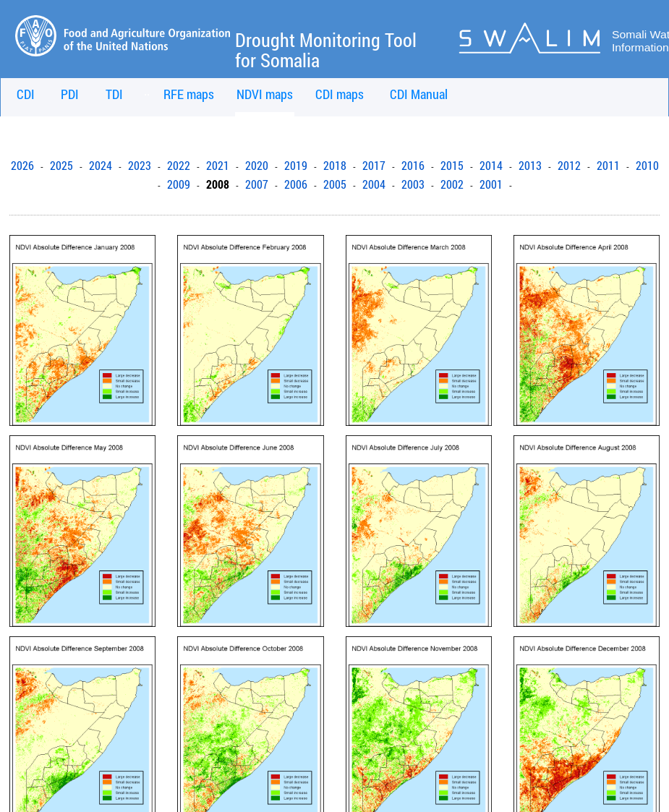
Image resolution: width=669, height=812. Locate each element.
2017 (374, 166)
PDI (70, 94)
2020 (257, 166)
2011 (608, 166)
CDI (26, 94)
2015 (452, 166)
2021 (218, 166)
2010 (647, 166)
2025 (61, 166)
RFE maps (189, 94)
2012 (569, 166)
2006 (296, 184)
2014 (491, 166)
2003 (413, 184)
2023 (140, 166)
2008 (218, 184)
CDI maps (340, 94)
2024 (101, 166)
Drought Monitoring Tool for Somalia (326, 50)
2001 (491, 184)
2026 (22, 166)
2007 (257, 184)
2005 (335, 184)
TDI (114, 94)
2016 (413, 166)
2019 (296, 166)
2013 (530, 166)
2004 (374, 184)
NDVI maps (265, 94)
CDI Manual (419, 94)
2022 (179, 166)
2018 (335, 166)
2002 (452, 184)
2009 (179, 184)
